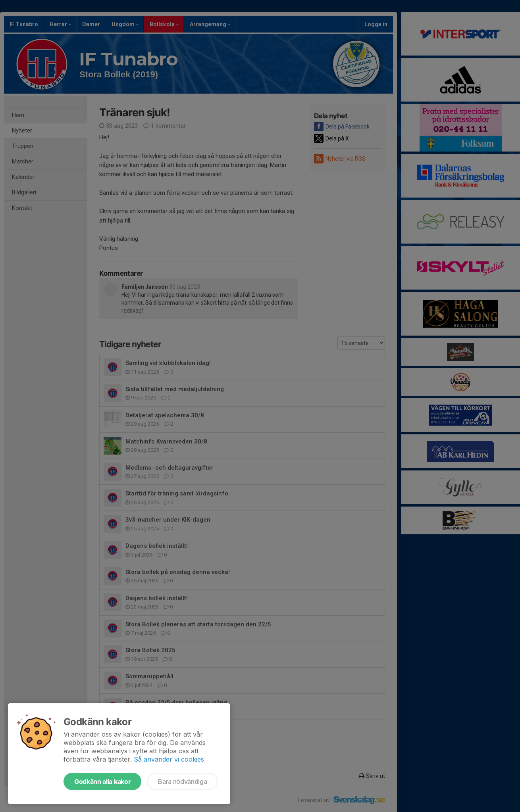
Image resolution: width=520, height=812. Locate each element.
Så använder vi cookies (169, 759)
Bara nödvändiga (182, 781)
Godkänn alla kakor (102, 781)
